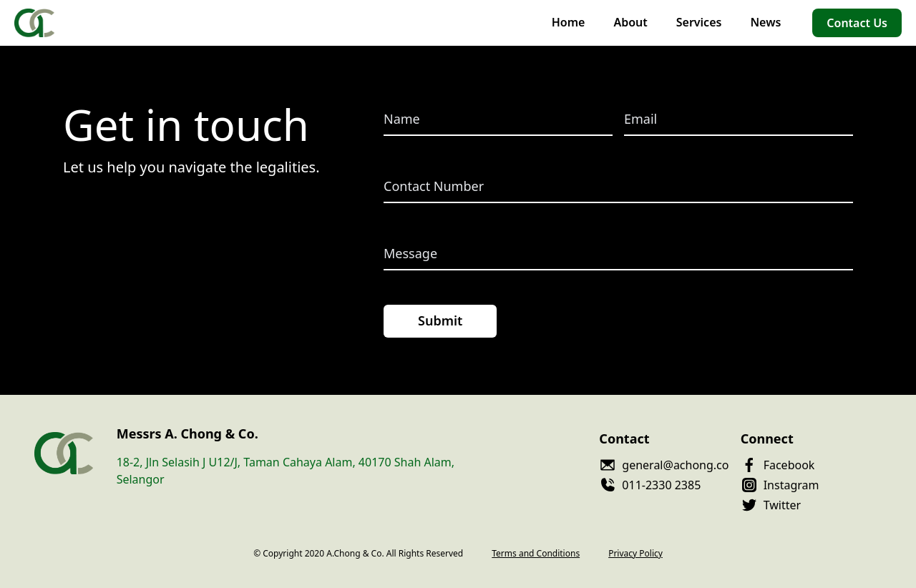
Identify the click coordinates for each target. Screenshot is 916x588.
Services (699, 22)
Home (569, 22)
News (765, 22)
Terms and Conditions (536, 554)
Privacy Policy (635, 554)
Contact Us (857, 23)
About (630, 22)
